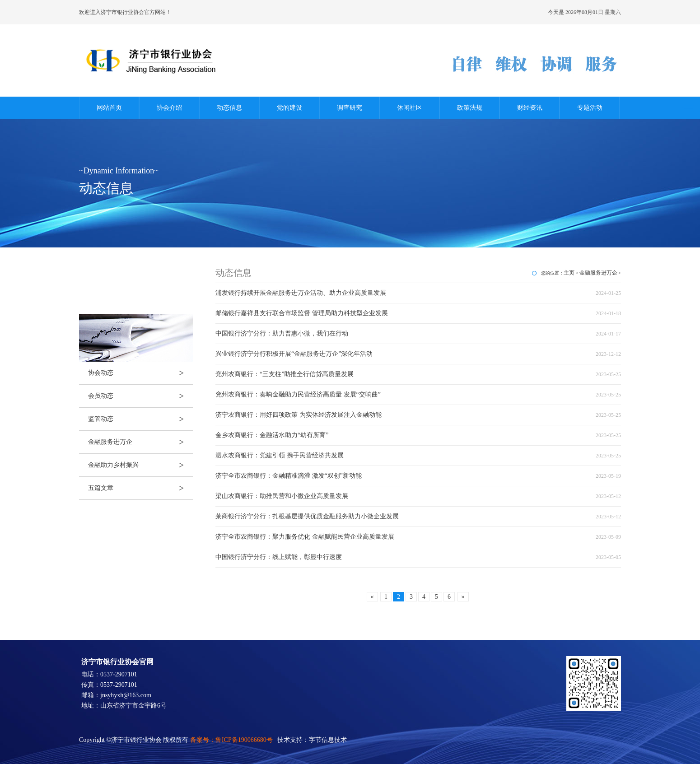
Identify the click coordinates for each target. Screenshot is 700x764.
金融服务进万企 (140, 442)
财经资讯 (530, 108)
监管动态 (140, 419)
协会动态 (140, 373)
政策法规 (470, 108)
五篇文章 (140, 488)
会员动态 (140, 396)
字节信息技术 (328, 740)
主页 (569, 273)
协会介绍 (169, 108)
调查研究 (350, 108)
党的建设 (289, 108)
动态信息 (229, 108)
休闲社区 (410, 108)
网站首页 (109, 108)
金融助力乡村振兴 (140, 465)
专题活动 (590, 108)
